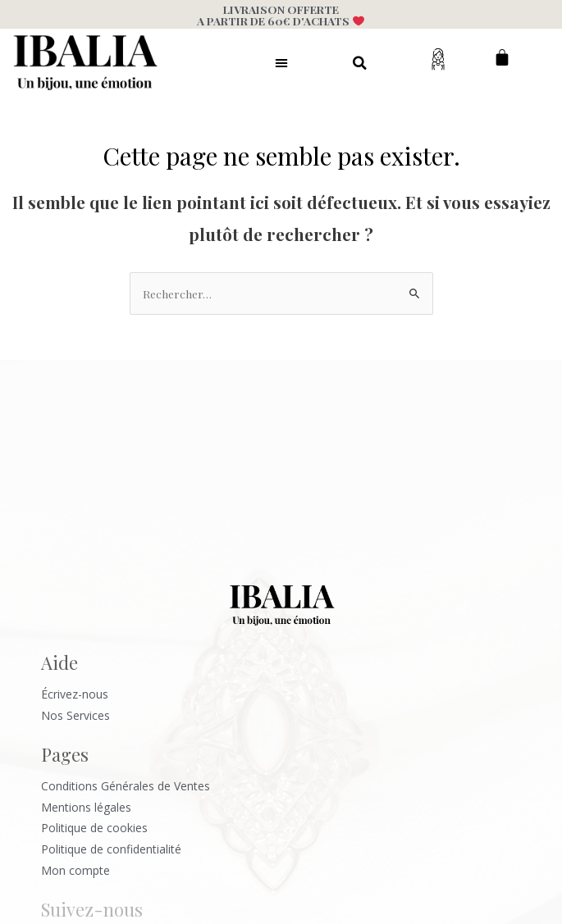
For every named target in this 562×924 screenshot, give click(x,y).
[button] (281, 62)
